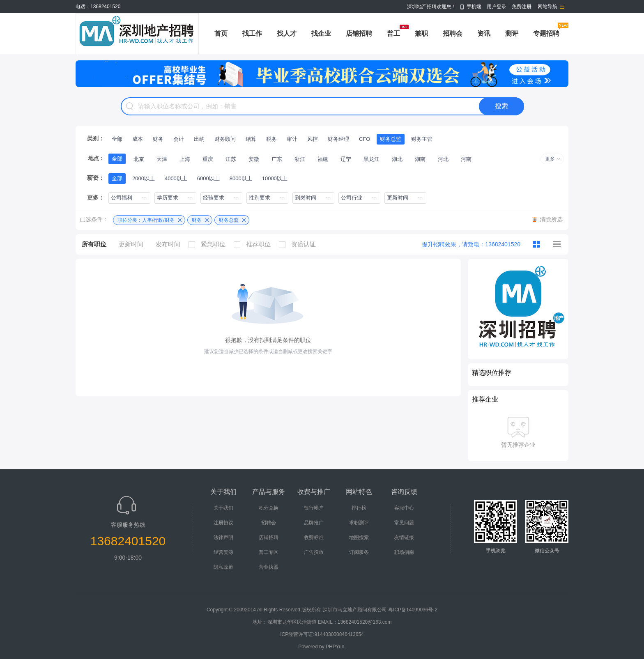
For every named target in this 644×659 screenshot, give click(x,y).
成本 (138, 139)
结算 (251, 139)
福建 (323, 159)
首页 (221, 33)
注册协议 (223, 523)
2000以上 (144, 178)
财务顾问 (225, 139)
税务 (271, 139)
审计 (292, 139)
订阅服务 (359, 552)
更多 (550, 159)
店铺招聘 (359, 33)
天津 (162, 159)
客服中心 (404, 508)
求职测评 (359, 523)
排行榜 (359, 508)
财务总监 (391, 139)
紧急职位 (209, 244)
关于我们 (223, 508)
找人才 (287, 33)
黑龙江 (371, 159)
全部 (117, 139)
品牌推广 (314, 523)
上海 (185, 159)
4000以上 (176, 178)
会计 (179, 139)
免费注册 (522, 7)
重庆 (208, 159)
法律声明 (223, 537)
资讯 (484, 33)
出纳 (199, 139)
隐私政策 (223, 567)
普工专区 (269, 552)
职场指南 (404, 552)
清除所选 (551, 219)
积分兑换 (269, 508)
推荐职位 (254, 244)
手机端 (474, 7)
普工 (393, 33)
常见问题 (404, 523)
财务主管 (422, 139)
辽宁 (346, 159)
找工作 (252, 33)
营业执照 (269, 567)
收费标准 (314, 537)
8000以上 (241, 178)
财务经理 (338, 139)
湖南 (420, 159)
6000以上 (208, 178)
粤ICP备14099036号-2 (413, 610)
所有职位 (94, 244)
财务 (158, 139)
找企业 (321, 33)
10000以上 (275, 178)
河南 (466, 159)
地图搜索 (359, 537)
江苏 (231, 159)
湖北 (397, 159)
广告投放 (314, 552)
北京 (139, 159)
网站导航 (547, 7)
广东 (277, 159)
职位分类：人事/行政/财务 (146, 220)
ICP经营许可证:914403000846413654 (322, 634)
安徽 (254, 159)
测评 (512, 33)
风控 (313, 139)
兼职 (421, 33)
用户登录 (497, 7)
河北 (443, 159)
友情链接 (404, 537)
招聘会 (453, 33)
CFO (365, 139)
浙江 (300, 159)
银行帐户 (314, 508)
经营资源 (223, 552)
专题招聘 (546, 33)
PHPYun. (336, 647)
